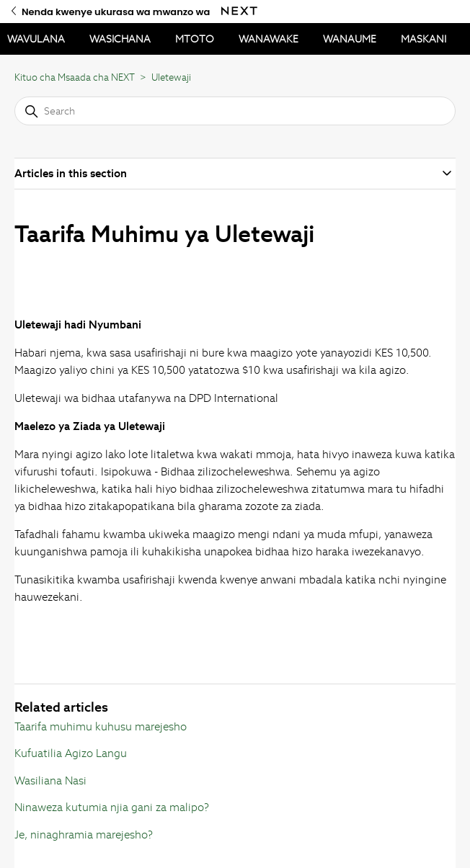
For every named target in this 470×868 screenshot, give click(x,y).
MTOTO (195, 39)
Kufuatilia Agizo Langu (71, 753)
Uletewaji (171, 77)
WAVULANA (36, 39)
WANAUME (350, 39)
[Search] (235, 111)
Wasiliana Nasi (50, 780)
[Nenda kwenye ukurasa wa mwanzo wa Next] (239, 11)
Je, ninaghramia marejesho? (84, 835)
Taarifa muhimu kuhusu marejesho (101, 726)
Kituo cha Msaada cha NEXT (75, 77)
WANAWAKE (269, 39)
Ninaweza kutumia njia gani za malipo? (112, 807)
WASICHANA (120, 39)
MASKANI (424, 39)
